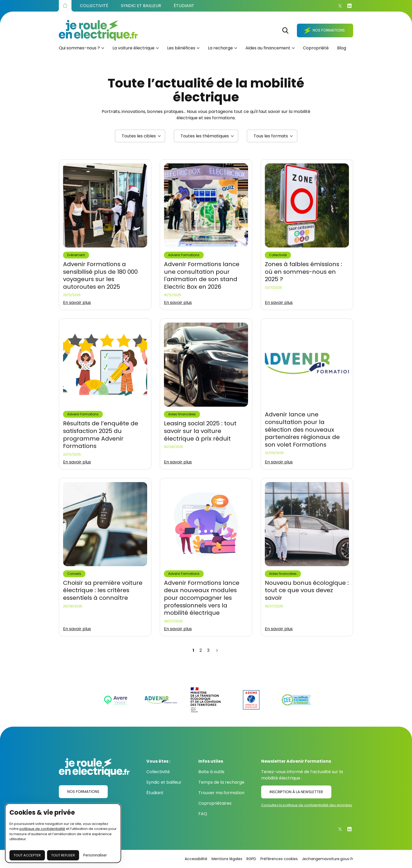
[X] (340, 6)
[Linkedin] (349, 6)
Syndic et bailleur (164, 782)
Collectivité (158, 772)
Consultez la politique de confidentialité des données (307, 805)
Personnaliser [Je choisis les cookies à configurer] (95, 855)
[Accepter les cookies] (27, 855)
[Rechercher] (285, 30)
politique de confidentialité (42, 829)
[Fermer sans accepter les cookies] (63, 855)
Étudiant (155, 793)
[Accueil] (65, 6)
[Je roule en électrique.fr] (98, 30)
